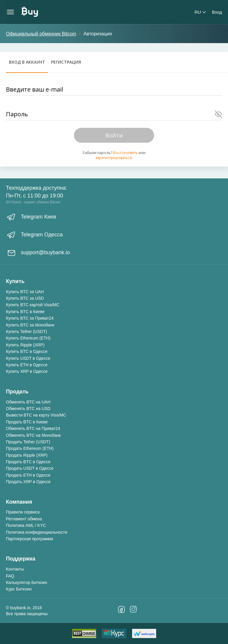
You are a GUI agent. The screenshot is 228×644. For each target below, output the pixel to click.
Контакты (15, 569)
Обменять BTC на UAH (28, 402)
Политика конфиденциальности (37, 532)
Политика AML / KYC (26, 525)
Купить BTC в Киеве (25, 312)
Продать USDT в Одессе (30, 468)
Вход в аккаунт (27, 62)
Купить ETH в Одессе (27, 365)
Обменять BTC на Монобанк (33, 435)
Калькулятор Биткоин (27, 582)
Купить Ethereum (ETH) (28, 338)
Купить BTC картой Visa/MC (33, 305)
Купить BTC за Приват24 (30, 318)
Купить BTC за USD (25, 298)
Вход (217, 12)
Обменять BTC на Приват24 (33, 428)
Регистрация (66, 62)
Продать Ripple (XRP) (27, 455)
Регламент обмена (24, 519)
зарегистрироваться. (114, 158)
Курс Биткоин (19, 589)
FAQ (10, 576)
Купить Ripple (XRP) (25, 345)
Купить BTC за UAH (25, 292)
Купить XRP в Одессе (27, 371)
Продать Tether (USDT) (28, 442)
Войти (114, 135)
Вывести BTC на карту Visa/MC (36, 415)
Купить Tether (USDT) (26, 332)
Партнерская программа (30, 539)
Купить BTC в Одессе (27, 351)
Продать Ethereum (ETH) (30, 448)
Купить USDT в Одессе (28, 358)
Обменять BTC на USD (28, 409)
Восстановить (125, 153)
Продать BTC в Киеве (27, 422)
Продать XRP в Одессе (28, 482)
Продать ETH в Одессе (28, 475)
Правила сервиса (23, 512)
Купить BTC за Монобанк (30, 325)
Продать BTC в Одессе (28, 462)
